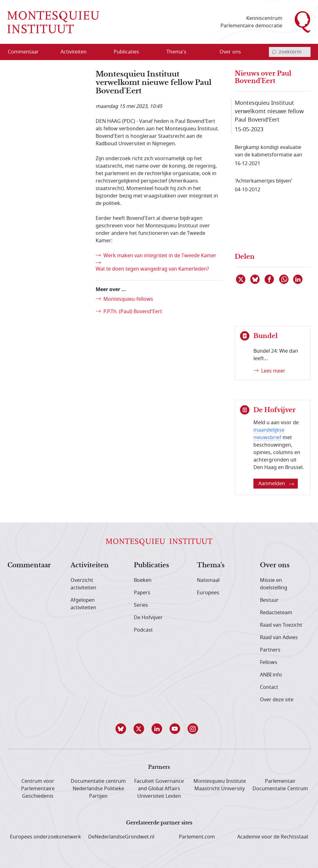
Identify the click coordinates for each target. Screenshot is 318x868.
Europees (208, 593)
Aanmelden (276, 484)
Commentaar (29, 565)
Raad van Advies (279, 638)
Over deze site (277, 700)
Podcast (143, 630)
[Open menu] (93, 52)
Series (141, 605)
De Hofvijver (148, 618)
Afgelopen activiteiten (83, 604)
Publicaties (151, 565)
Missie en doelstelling (274, 584)
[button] (123, 729)
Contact (269, 687)
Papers (142, 593)
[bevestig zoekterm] (274, 52)
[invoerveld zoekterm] (290, 52)
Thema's (211, 565)
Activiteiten (90, 565)
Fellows (269, 662)
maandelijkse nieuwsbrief (269, 434)
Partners (270, 650)
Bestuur (269, 600)
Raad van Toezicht (281, 625)
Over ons (275, 565)
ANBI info (271, 675)
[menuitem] (27, 52)
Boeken (143, 580)
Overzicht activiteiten (83, 584)
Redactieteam (276, 613)
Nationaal (208, 580)
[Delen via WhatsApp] (284, 279)
